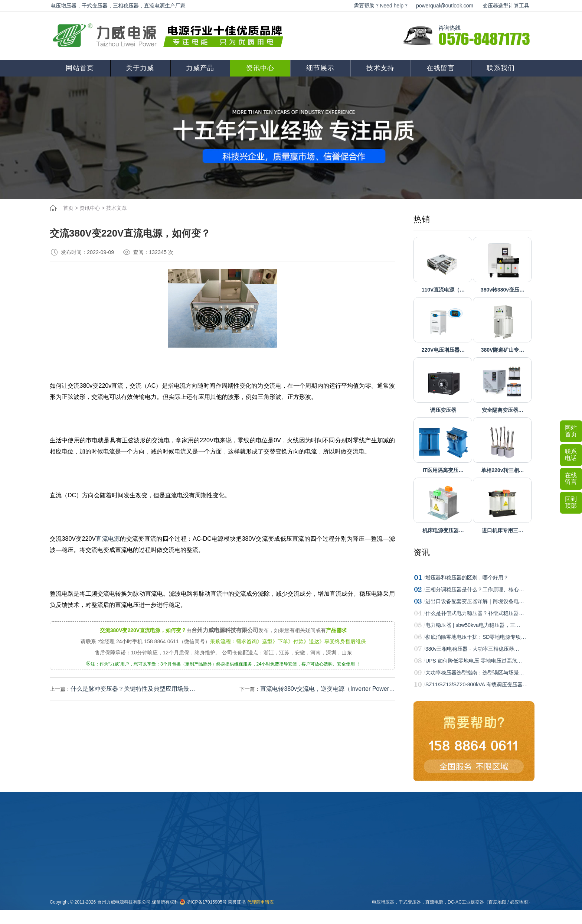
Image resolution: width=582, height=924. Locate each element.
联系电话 (571, 455)
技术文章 (117, 208)
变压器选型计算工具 (506, 6)
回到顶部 (571, 502)
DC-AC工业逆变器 (466, 902)
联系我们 (501, 68)
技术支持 (380, 68)
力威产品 (200, 68)
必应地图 (519, 902)
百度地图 (497, 902)
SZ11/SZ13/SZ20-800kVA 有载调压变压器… (477, 684)
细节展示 (320, 68)
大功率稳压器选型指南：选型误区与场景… (475, 673)
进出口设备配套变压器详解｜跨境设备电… (475, 601)
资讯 (422, 552)
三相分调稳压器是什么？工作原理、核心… (475, 589)
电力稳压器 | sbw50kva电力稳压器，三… (473, 625)
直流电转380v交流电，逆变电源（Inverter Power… (328, 689)
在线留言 (441, 68)
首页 (68, 208)
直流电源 (108, 539)
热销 (422, 219)
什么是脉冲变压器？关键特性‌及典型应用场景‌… (133, 689)
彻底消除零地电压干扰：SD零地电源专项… (476, 637)
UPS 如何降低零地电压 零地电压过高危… (474, 661)
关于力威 (140, 68)
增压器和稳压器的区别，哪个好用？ (467, 577)
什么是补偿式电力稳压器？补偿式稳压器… (475, 613)
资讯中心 (260, 68)
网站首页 (80, 68)
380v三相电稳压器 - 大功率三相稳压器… (472, 649)
